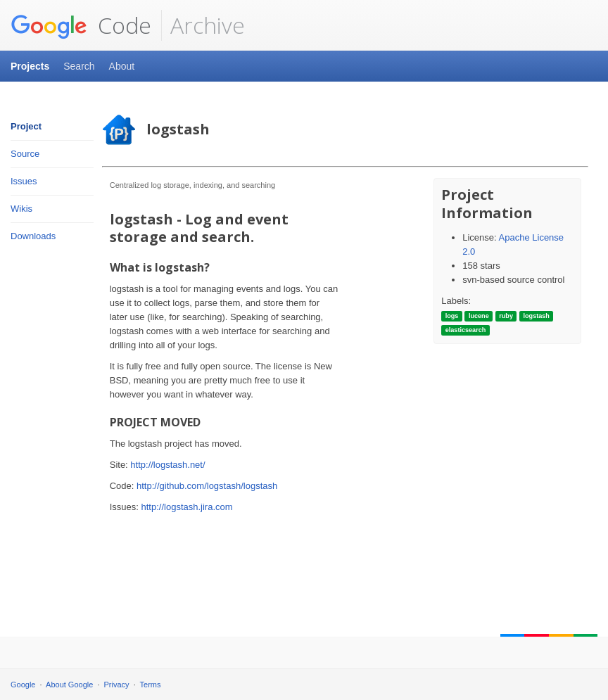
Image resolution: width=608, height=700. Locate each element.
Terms (151, 685)
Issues (24, 181)
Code (81, 25)
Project (26, 126)
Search (79, 66)
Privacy (117, 685)
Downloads (33, 236)
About (122, 66)
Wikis (21, 209)
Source (25, 154)
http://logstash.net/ (167, 465)
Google (23, 685)
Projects (30, 66)
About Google (69, 685)
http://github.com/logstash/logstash (207, 486)
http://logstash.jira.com (187, 507)
